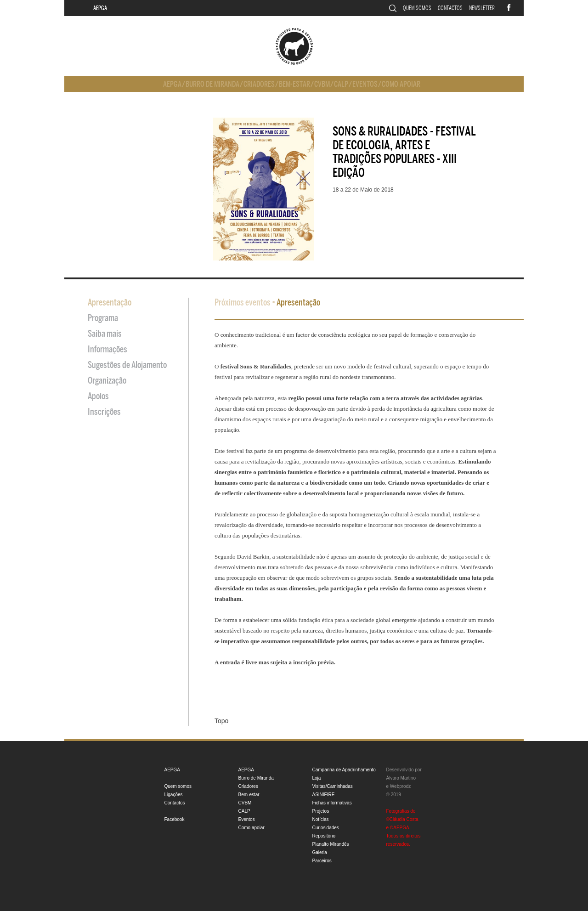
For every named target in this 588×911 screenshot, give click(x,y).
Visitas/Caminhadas (333, 786)
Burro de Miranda (212, 84)
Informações (107, 349)
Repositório (324, 836)
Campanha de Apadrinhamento (344, 770)
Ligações (174, 795)
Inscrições (104, 412)
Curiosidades (326, 828)
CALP (341, 84)
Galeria (320, 852)
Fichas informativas (332, 803)
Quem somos (417, 8)
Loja (317, 778)
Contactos (450, 8)
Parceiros (322, 861)
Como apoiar (401, 84)
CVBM (322, 84)
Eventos (365, 84)
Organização (107, 381)
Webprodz (400, 786)
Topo (221, 721)
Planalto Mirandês (331, 844)
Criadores (259, 84)
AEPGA (100, 8)
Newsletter (482, 8)
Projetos (321, 811)
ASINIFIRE (324, 795)
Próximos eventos (243, 303)
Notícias (321, 819)
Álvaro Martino (401, 778)
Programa (103, 318)
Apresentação (110, 303)
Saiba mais (105, 334)
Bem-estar (294, 84)
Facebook (175, 819)
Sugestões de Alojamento (127, 365)
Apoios (98, 396)
